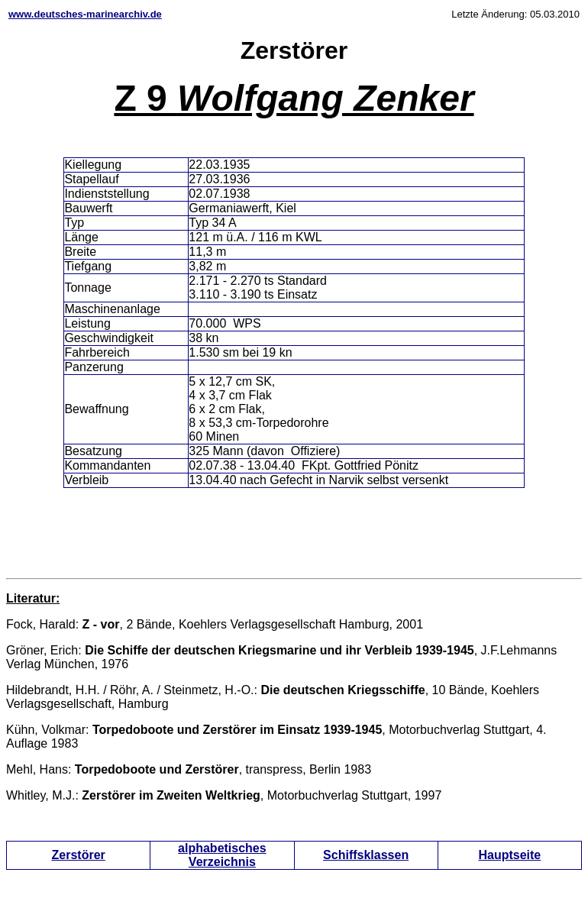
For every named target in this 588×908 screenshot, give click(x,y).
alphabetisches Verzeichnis (222, 855)
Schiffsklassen (366, 855)
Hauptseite (509, 855)
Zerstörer (79, 855)
